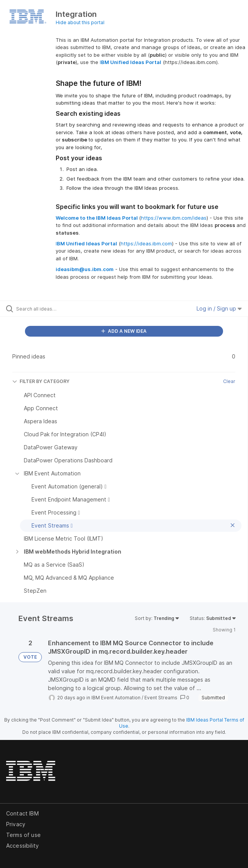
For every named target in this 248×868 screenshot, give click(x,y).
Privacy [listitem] (16, 824)
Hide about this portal (80, 22)
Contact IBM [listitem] (22, 813)
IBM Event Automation (116, 698)
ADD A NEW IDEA (124, 331)
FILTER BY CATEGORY (41, 381)
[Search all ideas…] (60, 309)
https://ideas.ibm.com (146, 243)
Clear (229, 381)
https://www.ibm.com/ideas (174, 218)
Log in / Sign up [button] (219, 308)
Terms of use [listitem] (23, 835)
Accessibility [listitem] (22, 846)
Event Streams (161, 698)
